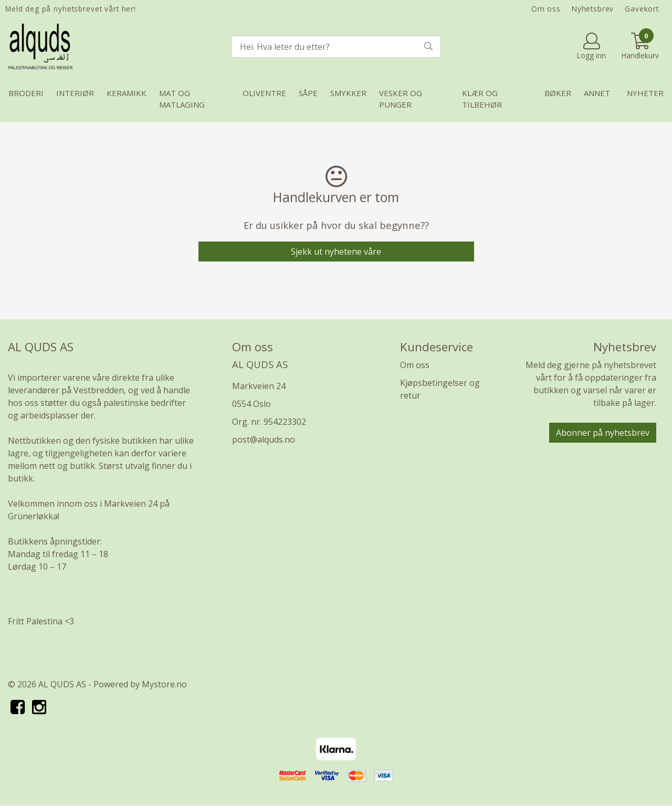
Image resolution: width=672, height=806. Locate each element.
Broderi (26, 93)
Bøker (558, 93)
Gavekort (642, 9)
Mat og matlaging (182, 99)
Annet (597, 93)
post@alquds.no (264, 439)
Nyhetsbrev (593, 9)
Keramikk (127, 93)
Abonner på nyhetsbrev (603, 433)
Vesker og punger (401, 99)
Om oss (546, 9)
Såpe (308, 93)
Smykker (348, 93)
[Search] (336, 47)
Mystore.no (164, 684)
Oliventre (264, 93)
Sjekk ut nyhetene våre (336, 252)
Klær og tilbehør (482, 99)
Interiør (75, 93)
